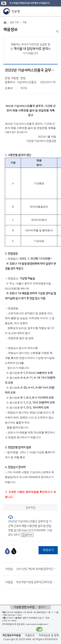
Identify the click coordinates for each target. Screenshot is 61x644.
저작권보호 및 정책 (49, 635)
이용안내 (30, 635)
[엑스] (14, 551)
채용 (25, 22)
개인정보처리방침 (12, 635)
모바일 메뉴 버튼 (56, 11)
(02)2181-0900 (9, 621)
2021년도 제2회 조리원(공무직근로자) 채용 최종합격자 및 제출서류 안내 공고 (36, 569)
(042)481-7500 (15, 615)
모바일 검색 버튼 (51, 11)
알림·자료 (14, 22)
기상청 (12, 11)
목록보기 (48, 550)
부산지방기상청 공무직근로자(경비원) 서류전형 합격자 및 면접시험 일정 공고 (36, 582)
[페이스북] (7, 551)
